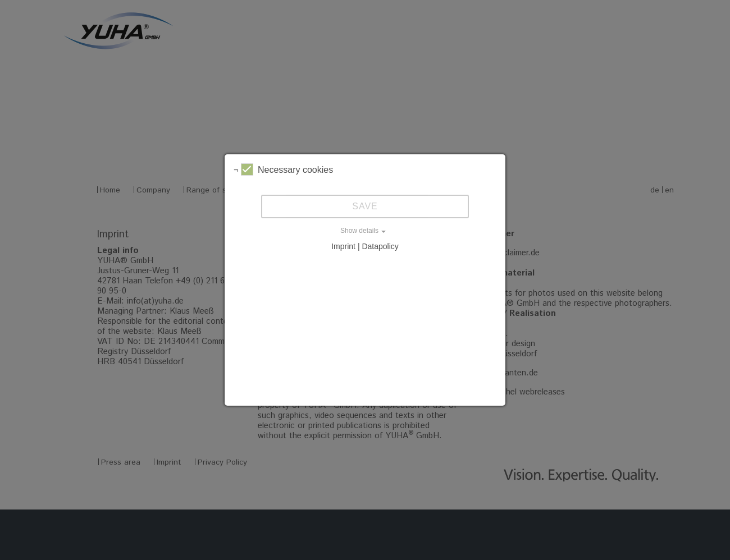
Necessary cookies (287, 169)
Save (365, 206)
